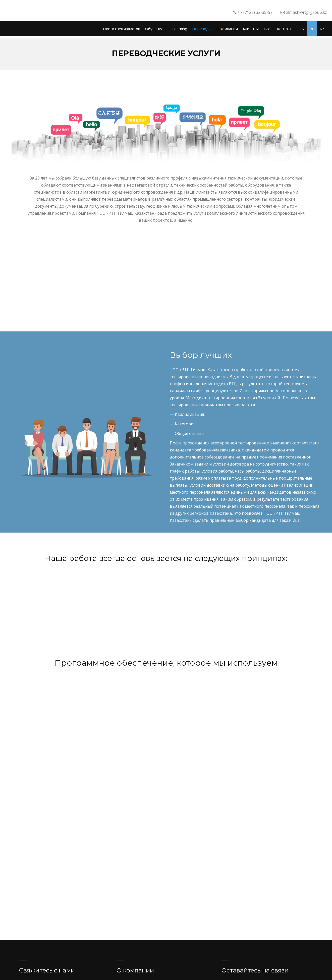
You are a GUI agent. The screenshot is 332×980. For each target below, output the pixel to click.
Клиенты (251, 29)
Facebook (241, 912)
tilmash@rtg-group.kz (252, 932)
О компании (227, 29)
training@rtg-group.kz (253, 940)
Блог (268, 29)
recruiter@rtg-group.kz (254, 925)
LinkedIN (262, 912)
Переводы (202, 29)
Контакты (286, 29)
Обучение (154, 29)
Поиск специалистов (122, 29)
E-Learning (178, 29)
